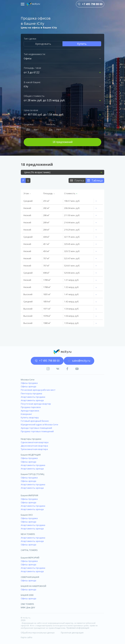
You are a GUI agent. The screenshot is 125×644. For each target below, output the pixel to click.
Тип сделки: (30, 39)
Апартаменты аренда (32, 400)
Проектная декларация (72, 633)
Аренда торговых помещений (36, 428)
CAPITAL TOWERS (29, 550)
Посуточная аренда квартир (36, 404)
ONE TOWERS (27, 604)
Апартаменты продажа (33, 397)
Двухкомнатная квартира (34, 446)
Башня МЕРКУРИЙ (30, 558)
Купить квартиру (30, 417)
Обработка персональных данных (38, 633)
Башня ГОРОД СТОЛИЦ (32, 474)
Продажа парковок (31, 407)
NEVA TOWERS (28, 534)
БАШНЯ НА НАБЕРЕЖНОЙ (33, 586)
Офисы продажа (29, 383)
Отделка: (29, 124)
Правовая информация (78, 628)
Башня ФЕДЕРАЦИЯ (31, 455)
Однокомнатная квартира (35, 442)
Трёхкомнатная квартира (34, 449)
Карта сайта (27, 637)
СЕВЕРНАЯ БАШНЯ (30, 577)
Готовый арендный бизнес (35, 421)
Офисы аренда (28, 386)
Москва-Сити (28, 380)
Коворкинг (26, 414)
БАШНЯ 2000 (27, 595)
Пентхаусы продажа (31, 393)
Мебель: (51, 124)
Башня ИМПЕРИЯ (29, 495)
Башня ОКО (27, 515)
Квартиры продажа (31, 439)
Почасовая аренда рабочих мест (38, 390)
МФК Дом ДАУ (28, 607)
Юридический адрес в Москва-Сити (39, 424)
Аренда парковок (30, 411)
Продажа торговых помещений (37, 431)
